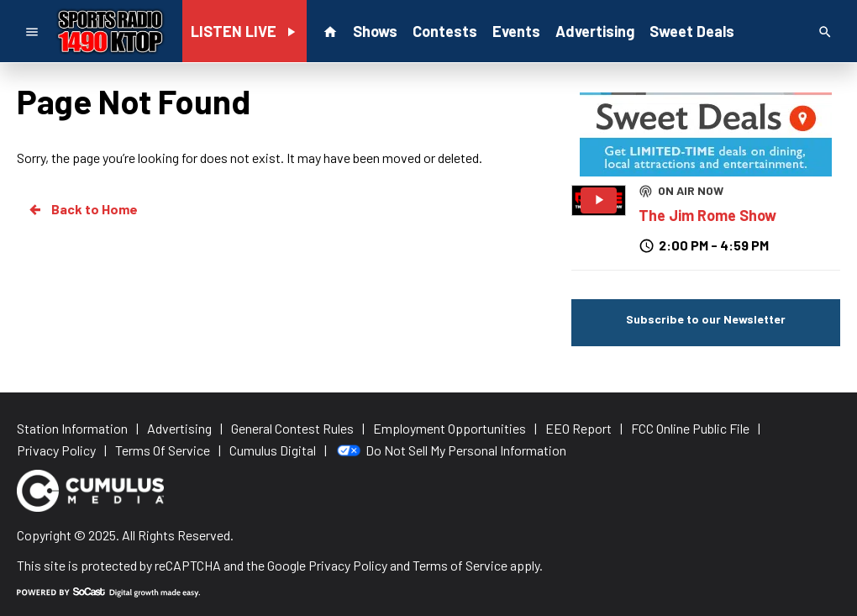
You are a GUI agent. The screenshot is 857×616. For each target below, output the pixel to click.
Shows (375, 31)
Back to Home (82, 209)
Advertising (595, 31)
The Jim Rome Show (707, 215)
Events (516, 31)
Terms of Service (460, 565)
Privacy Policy (348, 565)
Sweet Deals (692, 31)
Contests (445, 31)
